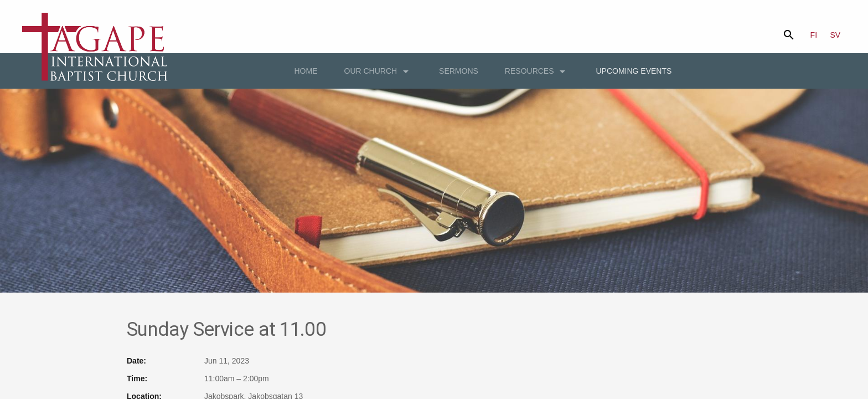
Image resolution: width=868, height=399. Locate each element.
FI (814, 35)
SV (836, 35)
